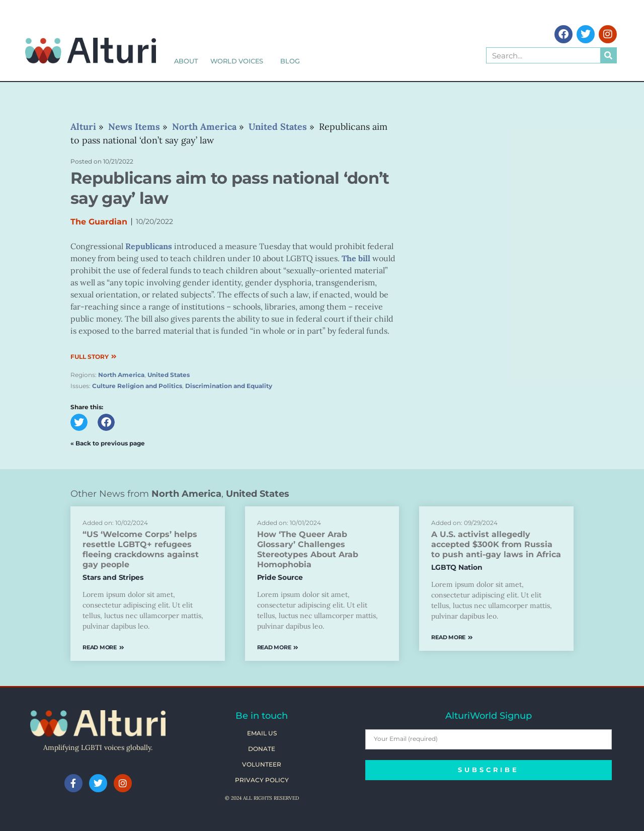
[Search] (608, 55)
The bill (356, 258)
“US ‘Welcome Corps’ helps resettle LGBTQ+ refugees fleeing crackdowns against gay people (141, 549)
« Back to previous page (108, 443)
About (186, 61)
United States (169, 375)
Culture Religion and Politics (137, 386)
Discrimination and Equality (229, 386)
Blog (290, 61)
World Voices (239, 61)
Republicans (149, 246)
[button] (79, 422)
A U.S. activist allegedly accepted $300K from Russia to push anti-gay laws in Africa (496, 544)
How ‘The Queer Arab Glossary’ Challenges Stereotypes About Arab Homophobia (308, 549)
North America (121, 375)
